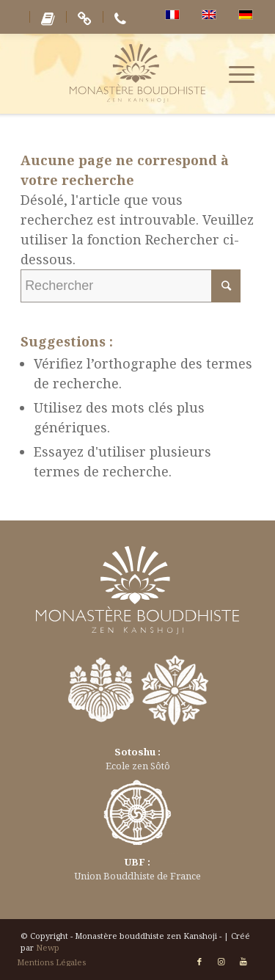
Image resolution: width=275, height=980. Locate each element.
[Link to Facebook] (199, 962)
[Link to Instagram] (221, 962)
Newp (48, 947)
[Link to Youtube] (243, 962)
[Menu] (234, 73)
